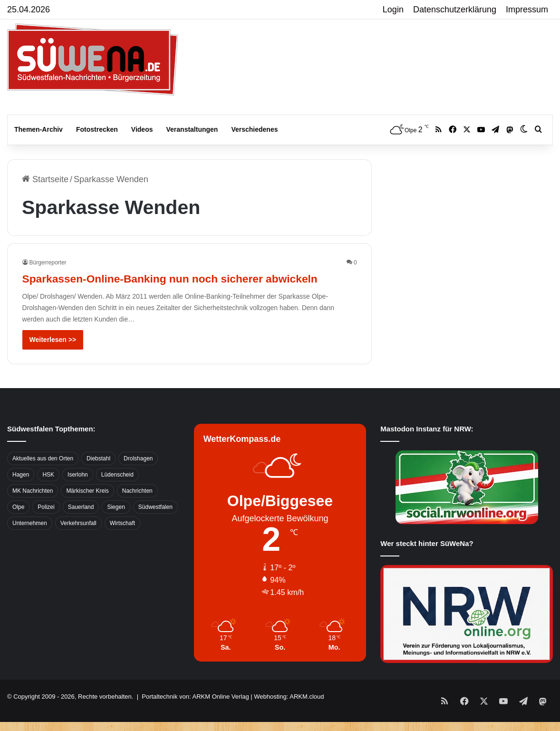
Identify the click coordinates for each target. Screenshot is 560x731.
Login (393, 10)
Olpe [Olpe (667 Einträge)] (18, 524)
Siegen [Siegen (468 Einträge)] (116, 524)
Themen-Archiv (39, 129)
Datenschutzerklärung (455, 10)
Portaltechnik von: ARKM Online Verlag (195, 714)
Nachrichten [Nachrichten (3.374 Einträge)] (137, 508)
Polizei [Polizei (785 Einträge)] (46, 524)
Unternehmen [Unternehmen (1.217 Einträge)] (30, 540)
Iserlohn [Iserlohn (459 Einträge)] (78, 492)
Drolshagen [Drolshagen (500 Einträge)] (138, 476)
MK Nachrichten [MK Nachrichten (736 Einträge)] (33, 508)
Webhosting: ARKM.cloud (289, 714)
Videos (142, 129)
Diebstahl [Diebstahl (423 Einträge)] (98, 476)
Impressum (527, 10)
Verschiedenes (254, 129)
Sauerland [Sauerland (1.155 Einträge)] (81, 524)
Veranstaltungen (192, 129)
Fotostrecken (97, 129)
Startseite (45, 179)
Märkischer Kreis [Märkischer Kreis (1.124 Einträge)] (87, 508)
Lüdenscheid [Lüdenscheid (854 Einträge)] (117, 492)
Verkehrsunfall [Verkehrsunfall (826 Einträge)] (78, 540)
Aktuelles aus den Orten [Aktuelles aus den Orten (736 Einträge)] (43, 476)
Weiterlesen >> (53, 357)
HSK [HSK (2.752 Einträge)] (48, 492)
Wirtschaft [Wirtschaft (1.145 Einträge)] (122, 540)
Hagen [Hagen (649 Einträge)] (21, 492)
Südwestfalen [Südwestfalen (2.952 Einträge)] (155, 524)
